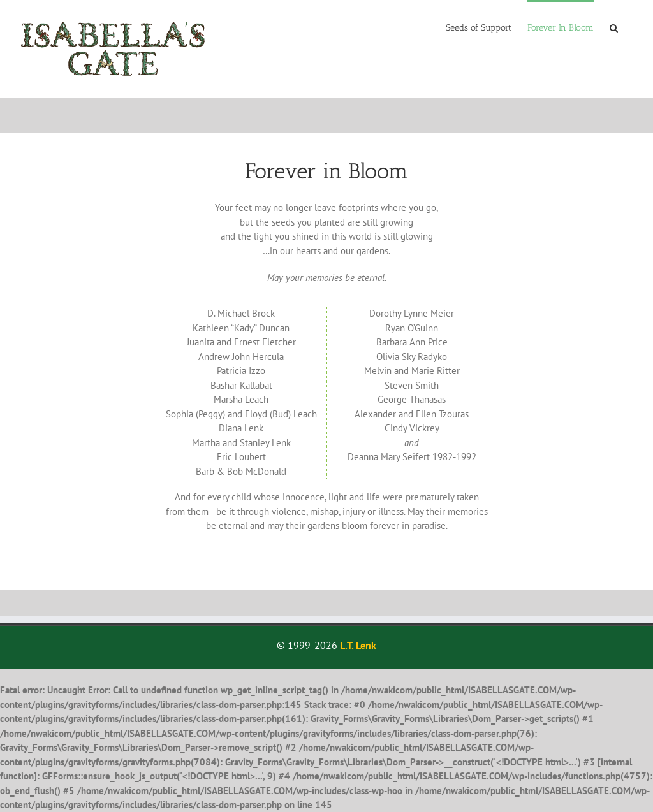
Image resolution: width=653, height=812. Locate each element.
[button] (614, 27)
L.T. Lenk (358, 645)
